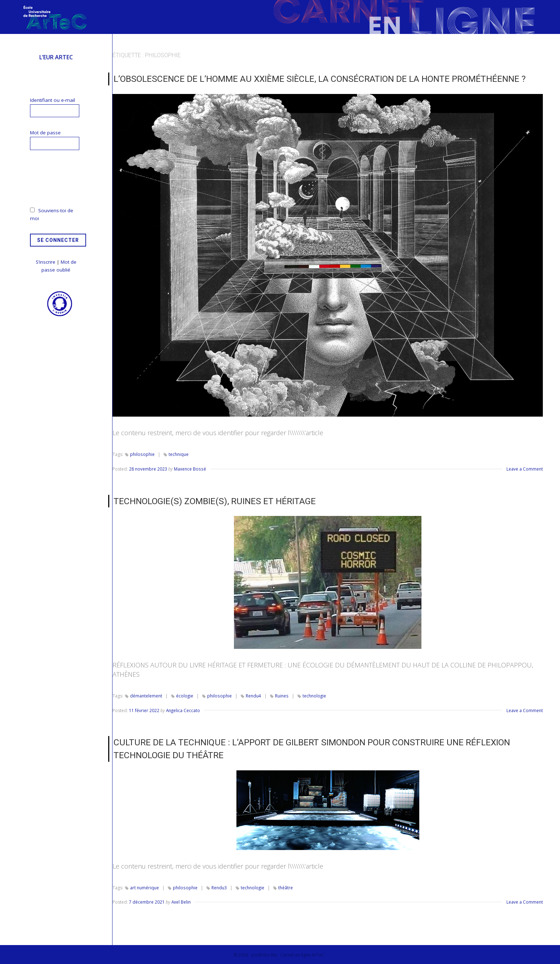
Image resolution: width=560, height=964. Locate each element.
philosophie (142, 454)
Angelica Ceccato (183, 710)
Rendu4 (253, 695)
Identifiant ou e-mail (52, 100)
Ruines (282, 695)
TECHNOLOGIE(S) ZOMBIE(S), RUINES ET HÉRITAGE (213, 501)
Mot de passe (45, 133)
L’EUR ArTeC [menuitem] (56, 57)
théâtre (286, 886)
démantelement (146, 695)
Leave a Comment (525, 469)
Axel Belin (181, 901)
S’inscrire (46, 262)
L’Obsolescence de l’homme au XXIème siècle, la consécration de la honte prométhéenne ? (317, 79)
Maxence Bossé (190, 469)
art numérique (144, 886)
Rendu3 (219, 886)
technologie (314, 695)
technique (178, 454)
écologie (185, 695)
